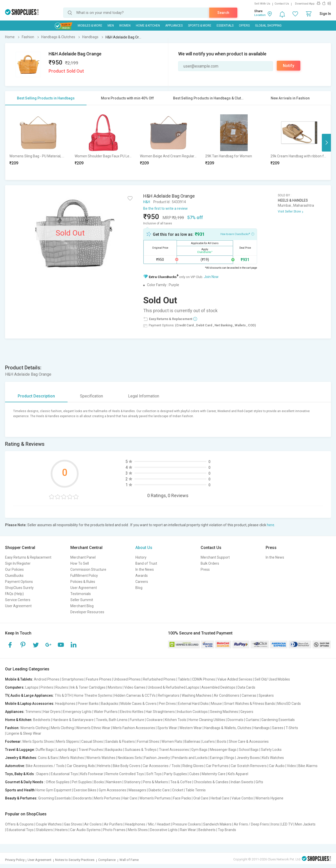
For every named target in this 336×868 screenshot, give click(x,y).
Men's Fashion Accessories (134, 728)
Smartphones (73, 679)
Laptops (32, 687)
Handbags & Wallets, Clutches (228, 728)
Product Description (36, 396)
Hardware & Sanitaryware (73, 720)
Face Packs (182, 798)
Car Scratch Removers (249, 766)
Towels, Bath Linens (112, 720)
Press (205, 569)
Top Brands (227, 830)
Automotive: (15, 766)
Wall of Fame (129, 860)
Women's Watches (101, 758)
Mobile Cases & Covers (139, 704)
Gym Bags (199, 750)
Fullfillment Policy (84, 576)
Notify (289, 66)
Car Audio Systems (85, 830)
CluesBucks (14, 576)
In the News (145, 569)
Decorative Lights (164, 830)
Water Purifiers (106, 712)
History (141, 557)
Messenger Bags (223, 750)
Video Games (135, 687)
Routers (62, 687)
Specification (91, 396)
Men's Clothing (62, 728)
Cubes (194, 774)
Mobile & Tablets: (19, 679)
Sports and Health (20, 790)
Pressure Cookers (187, 824)
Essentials (225, 26)
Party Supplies (175, 774)
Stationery (132, 782)
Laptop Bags (66, 750)
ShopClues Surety (19, 588)
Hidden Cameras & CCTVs (135, 695)
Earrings (217, 758)
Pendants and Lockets (190, 758)
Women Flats (172, 742)
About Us (144, 548)
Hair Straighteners (160, 712)
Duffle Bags (45, 750)
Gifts (259, 782)
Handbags (262, 728)
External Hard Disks (193, 704)
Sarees (278, 728)
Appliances (174, 26)
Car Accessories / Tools (161, 766)
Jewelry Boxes (248, 758)
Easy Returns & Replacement (28, 557)
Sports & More (200, 26)
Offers (244, 26)
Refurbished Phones (159, 679)
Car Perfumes (217, 766)
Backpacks (110, 704)
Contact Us (282, 4)
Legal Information (144, 396)
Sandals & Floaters (120, 742)
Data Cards (246, 687)
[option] (38, 143)
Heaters (61, 830)
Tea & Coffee (181, 782)
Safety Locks (271, 750)
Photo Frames (114, 830)
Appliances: (15, 712)
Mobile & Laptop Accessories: (30, 704)
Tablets (184, 679)
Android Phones (47, 679)
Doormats (235, 720)
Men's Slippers (68, 742)
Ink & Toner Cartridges (88, 687)
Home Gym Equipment (53, 790)
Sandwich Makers (217, 824)
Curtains (252, 720)
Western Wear (191, 728)
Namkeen (114, 782)
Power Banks (88, 704)
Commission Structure (88, 569)
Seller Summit (82, 600)
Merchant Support (215, 557)
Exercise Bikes (85, 790)
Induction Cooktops (192, 712)
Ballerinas (192, 742)
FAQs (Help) (14, 594)
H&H (147, 202)
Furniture (137, 720)
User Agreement (18, 606)
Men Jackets (305, 824)
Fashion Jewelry (157, 758)
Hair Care (130, 798)
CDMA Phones (204, 679)
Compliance (107, 860)
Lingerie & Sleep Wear (24, 733)
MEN (111, 26)
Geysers (247, 712)
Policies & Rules (83, 582)
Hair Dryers (52, 712)
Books (99, 782)
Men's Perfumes (107, 798)
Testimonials (81, 594)
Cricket (178, 790)
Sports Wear (167, 728)
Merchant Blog (82, 606)
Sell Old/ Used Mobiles (272, 679)
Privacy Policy (15, 860)
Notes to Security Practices (75, 860)
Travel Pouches (91, 750)
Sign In (325, 14)
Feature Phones (99, 679)
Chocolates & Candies (211, 782)
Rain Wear (188, 830)
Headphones (65, 704)
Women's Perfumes (155, 798)
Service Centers (18, 600)
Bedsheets (42, 720)
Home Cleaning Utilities (207, 720)
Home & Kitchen (148, 26)
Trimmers (33, 712)
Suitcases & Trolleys (141, 750)
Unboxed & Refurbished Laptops (173, 687)
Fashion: (12, 728)
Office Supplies (58, 782)
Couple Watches (49, 824)
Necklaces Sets (130, 758)
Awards (142, 576)
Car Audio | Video (282, 766)
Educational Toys (64, 774)
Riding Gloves (193, 766)
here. (271, 525)
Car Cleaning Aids (81, 766)
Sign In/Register (18, 563)
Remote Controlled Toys (125, 774)
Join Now (211, 277)
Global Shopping (268, 26)
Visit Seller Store (289, 211)
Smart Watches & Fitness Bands (250, 704)
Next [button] (326, 143)
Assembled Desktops (218, 687)
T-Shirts (292, 728)
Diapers (43, 774)
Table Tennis (196, 790)
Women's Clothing (34, 728)
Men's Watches (72, 758)
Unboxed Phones (127, 679)
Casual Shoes (92, 742)
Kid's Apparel (238, 774)
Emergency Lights (77, 712)
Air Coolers (93, 824)
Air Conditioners (227, 695)
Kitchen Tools (176, 720)
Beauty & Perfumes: (21, 798)
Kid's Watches (273, 758)
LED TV (287, 824)
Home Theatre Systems (93, 695)
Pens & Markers (155, 782)
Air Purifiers (113, 824)
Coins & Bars (48, 758)
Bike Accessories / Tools (45, 766)
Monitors (115, 687)
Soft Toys (154, 774)
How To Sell (80, 563)
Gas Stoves (73, 824)
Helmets (104, 766)
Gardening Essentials (278, 720)
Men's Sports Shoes (38, 742)
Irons (275, 824)
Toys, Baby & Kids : (20, 774)
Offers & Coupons (19, 824)
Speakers (266, 695)
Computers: (15, 687)
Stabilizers (44, 830)
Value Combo (242, 798)
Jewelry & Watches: (21, 758)
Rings (230, 758)
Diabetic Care (159, 790)
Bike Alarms (308, 766)
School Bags (249, 750)
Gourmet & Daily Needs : (25, 782)
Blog (139, 588)
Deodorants (82, 798)
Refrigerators (169, 695)
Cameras (249, 695)
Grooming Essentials (55, 798)
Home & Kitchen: (19, 720)
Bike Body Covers (127, 766)
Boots (222, 742)
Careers (142, 582)
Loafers (209, 742)
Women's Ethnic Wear (93, 728)
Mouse (216, 704)
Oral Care (201, 798)
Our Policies (14, 569)
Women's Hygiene (269, 798)
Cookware (155, 720)
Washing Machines (197, 695)
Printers (47, 687)
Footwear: (13, 742)
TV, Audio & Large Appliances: (29, 695)
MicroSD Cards (289, 704)
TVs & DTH (63, 695)
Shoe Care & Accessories (249, 742)
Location (260, 15)
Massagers (137, 790)
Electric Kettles (132, 712)
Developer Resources (87, 612)
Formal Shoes (148, 742)
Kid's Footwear (92, 774)
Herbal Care (220, 798)
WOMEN (125, 26)
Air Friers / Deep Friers (251, 824)
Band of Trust (146, 563)
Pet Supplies (82, 782)
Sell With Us (262, 4)
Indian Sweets (242, 782)
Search (223, 13)
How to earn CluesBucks (237, 234)
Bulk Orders (210, 563)
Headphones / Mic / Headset (148, 824)
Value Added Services (235, 679)
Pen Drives (167, 704)
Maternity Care (214, 774)
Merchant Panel (83, 557)
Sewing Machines (224, 712)
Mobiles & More (90, 26)
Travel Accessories (174, 750)
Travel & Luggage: (20, 750)
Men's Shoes (138, 830)
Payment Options (19, 582)
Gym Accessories (112, 790)
